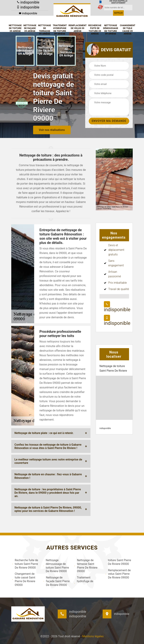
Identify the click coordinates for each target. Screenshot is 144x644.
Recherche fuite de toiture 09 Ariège (95, 29)
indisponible (28, 2)
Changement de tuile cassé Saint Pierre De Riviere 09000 (24, 579)
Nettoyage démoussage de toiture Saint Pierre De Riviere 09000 (56, 566)
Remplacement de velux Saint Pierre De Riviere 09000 (118, 574)
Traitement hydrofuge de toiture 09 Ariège (60, 29)
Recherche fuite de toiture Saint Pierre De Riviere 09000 (25, 564)
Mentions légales (93, 636)
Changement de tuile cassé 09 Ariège (128, 29)
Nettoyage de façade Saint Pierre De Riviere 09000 (57, 581)
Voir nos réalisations (52, 130)
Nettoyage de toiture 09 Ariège (15, 28)
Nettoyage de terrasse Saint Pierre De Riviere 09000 (86, 566)
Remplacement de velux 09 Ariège (77, 28)
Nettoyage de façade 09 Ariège (30, 28)
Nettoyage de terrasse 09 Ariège (44, 29)
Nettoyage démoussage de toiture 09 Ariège (111, 29)
